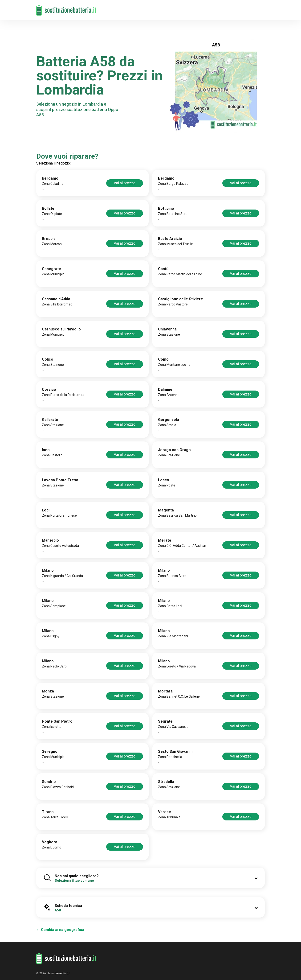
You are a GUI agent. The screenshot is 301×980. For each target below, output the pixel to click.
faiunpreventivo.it (59, 973)
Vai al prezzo (125, 183)
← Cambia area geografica (60, 930)
